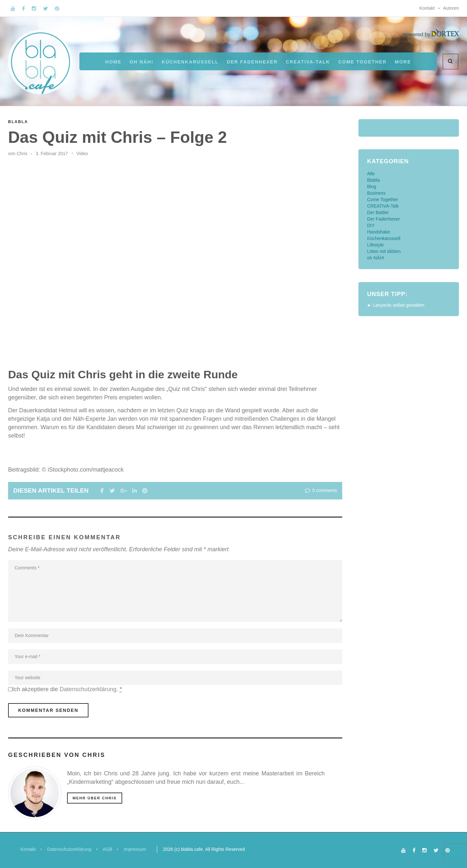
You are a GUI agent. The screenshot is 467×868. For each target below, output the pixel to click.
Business (376, 193)
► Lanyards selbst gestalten (396, 305)
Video (82, 154)
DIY (371, 225)
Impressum (136, 849)
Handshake (379, 232)
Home (113, 62)
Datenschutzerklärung (88, 689)
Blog (372, 187)
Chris (22, 154)
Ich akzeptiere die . (67, 689)
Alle (371, 174)
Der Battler (378, 212)
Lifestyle (375, 245)
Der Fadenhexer (252, 62)
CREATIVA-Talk (308, 62)
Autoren (451, 8)
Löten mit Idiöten (384, 251)
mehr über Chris (95, 798)
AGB (108, 849)
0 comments (320, 490)
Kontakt (427, 8)
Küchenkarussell (190, 62)
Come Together (362, 62)
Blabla (18, 122)
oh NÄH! (142, 62)
